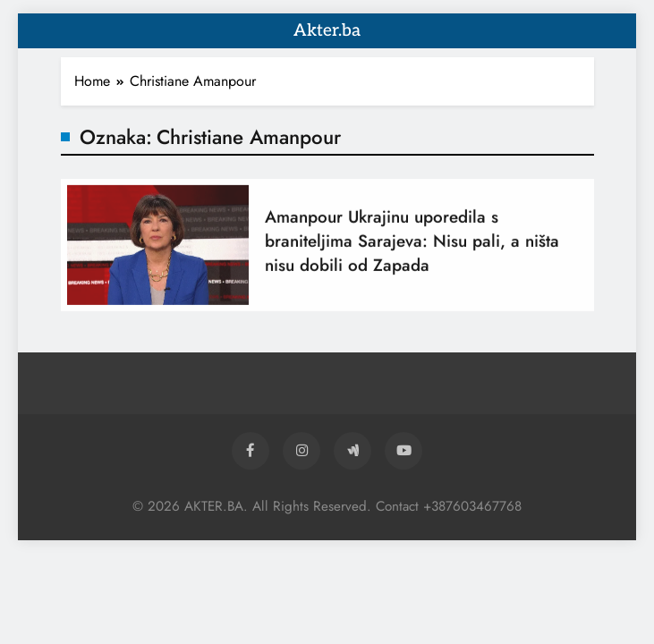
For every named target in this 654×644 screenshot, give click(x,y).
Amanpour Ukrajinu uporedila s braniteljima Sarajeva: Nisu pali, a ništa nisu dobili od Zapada (412, 246)
